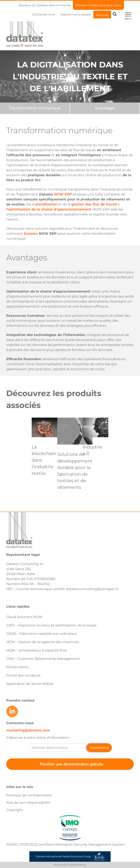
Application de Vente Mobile (30, 684)
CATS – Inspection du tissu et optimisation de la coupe (51, 625)
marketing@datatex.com (28, 730)
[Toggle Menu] (128, 14)
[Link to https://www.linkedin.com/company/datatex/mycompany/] (12, 711)
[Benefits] (105, 108)
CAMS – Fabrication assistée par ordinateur (42, 634)
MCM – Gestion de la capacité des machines (43, 642)
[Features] (35, 108)
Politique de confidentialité (29, 795)
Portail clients (17, 667)
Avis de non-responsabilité (28, 803)
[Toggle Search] (115, 14)
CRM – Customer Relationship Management (43, 659)
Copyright (15, 810)
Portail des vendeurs (23, 675)
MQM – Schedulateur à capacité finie (37, 650)
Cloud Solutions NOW (24, 617)
